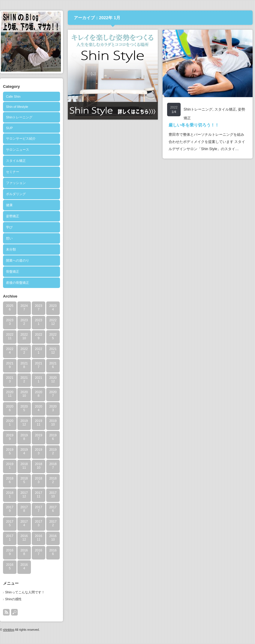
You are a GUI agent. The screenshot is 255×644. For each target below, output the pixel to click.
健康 (9, 205)
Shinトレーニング (19, 117)
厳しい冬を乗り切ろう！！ (194, 125)
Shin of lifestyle (17, 107)
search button (14, 612)
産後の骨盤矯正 (18, 283)
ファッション (16, 183)
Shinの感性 (13, 599)
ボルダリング (16, 194)
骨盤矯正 (13, 272)
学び (9, 227)
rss (6, 612)
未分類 (11, 249)
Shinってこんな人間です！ (25, 592)
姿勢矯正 (13, 216)
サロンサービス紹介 (21, 138)
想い (9, 238)
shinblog (9, 630)
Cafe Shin (13, 96)
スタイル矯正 (16, 161)
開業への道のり (18, 260)
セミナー (13, 172)
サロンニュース (18, 150)
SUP (9, 128)
